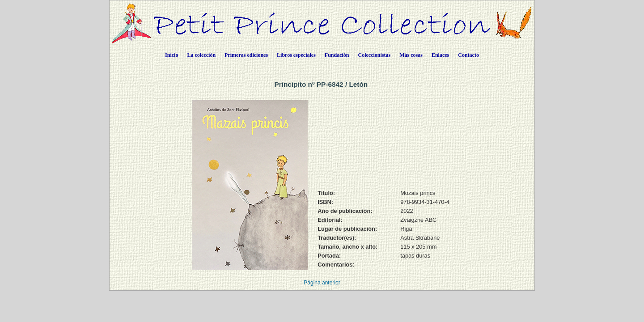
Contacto (468, 55)
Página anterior (322, 283)
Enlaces (440, 55)
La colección (201, 55)
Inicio (172, 55)
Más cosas (411, 55)
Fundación (337, 55)
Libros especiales (296, 55)
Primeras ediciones (246, 55)
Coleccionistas (375, 55)
